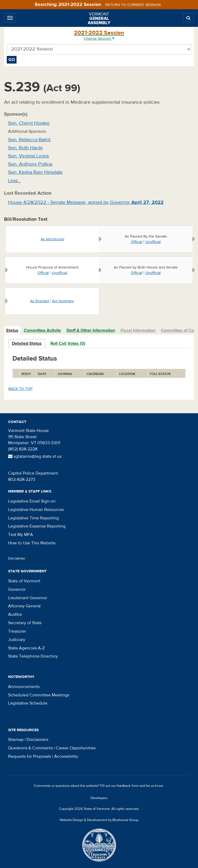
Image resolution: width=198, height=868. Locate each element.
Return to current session (133, 5)
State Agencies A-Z (26, 648)
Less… (14, 181)
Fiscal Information (138, 330)
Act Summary (63, 301)
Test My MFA (21, 535)
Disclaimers (37, 740)
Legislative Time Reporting (33, 518)
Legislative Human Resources (36, 510)
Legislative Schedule (28, 703)
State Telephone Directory (33, 656)
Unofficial (153, 242)
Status (12, 330)
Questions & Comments (30, 748)
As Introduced (52, 239)
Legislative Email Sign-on (32, 501)
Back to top (20, 389)
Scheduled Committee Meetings (39, 695)
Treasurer (17, 631)
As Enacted (40, 301)
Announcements (24, 687)
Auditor (15, 614)
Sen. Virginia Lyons (28, 156)
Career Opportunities (76, 748)
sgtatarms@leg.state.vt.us (35, 456)
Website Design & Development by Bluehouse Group (99, 820)
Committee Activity (42, 330)
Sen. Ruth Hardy (25, 148)
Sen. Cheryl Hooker (29, 123)
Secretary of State (25, 623)
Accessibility (66, 756)
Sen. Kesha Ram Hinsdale (35, 172)
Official (137, 242)
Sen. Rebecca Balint (29, 140)
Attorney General (24, 606)
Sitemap (16, 740)
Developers (99, 798)
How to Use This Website (32, 543)
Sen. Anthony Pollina (30, 164)
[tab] (12, 331)
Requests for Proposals (30, 756)
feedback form (128, 786)
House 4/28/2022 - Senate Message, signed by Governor (86, 202)
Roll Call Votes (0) (68, 343)
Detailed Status (27, 343)
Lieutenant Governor (28, 598)
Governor (17, 589)
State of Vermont (24, 581)
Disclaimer (17, 558)
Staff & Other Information (91, 330)
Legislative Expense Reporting (37, 526)
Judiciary (17, 640)
